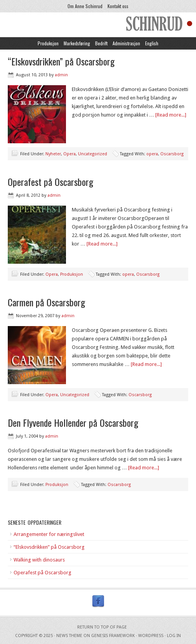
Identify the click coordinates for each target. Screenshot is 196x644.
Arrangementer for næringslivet (49, 534)
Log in (174, 636)
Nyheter (53, 154)
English (152, 43)
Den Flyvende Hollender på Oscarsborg (73, 422)
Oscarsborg (172, 154)
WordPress (151, 636)
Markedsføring (77, 43)
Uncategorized (93, 154)
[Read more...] (171, 115)
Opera (69, 154)
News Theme (69, 636)
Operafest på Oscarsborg (50, 182)
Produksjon (48, 43)
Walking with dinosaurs (39, 560)
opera (152, 154)
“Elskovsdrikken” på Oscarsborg (61, 61)
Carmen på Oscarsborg (46, 302)
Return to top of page (102, 627)
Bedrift (101, 43)
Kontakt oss (118, 6)
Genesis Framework (113, 636)
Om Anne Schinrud (85, 6)
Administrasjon (126, 43)
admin (61, 75)
